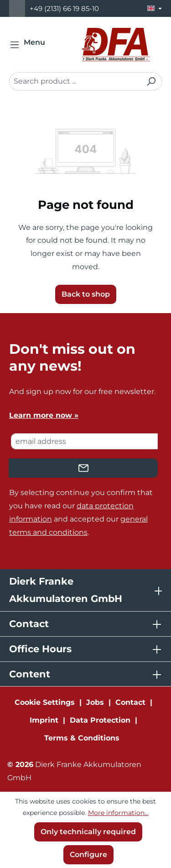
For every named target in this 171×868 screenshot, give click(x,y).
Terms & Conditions (82, 738)
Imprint (44, 720)
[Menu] (30, 45)
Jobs (95, 702)
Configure (88, 855)
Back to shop (86, 294)
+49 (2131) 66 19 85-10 (64, 8)
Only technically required (88, 832)
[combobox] (75, 81)
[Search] (151, 81)
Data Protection (100, 720)
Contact (130, 702)
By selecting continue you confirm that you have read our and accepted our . (81, 512)
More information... (118, 813)
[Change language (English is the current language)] (155, 8)
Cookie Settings (45, 702)
